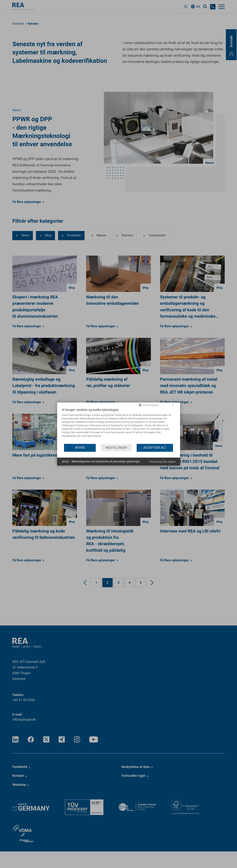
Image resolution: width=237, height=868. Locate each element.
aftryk (65, 461)
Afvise (80, 448)
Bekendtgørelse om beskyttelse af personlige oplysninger (106, 461)
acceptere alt (155, 448)
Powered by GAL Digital (162, 462)
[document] (119, 425)
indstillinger (116, 448)
